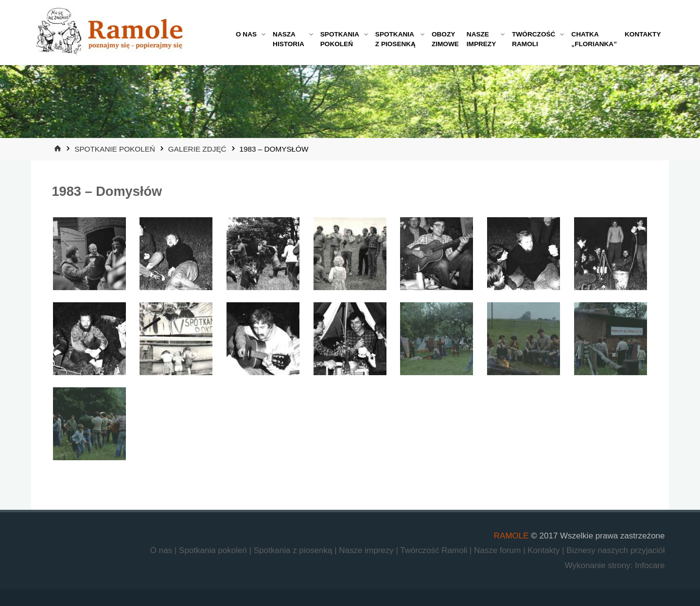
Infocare (650, 565)
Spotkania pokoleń (214, 550)
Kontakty (545, 550)
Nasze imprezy (367, 550)
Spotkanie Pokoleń (115, 149)
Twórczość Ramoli (435, 550)
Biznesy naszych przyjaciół (615, 550)
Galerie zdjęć (197, 149)
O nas (162, 550)
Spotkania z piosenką (294, 550)
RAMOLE (511, 536)
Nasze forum (499, 550)
